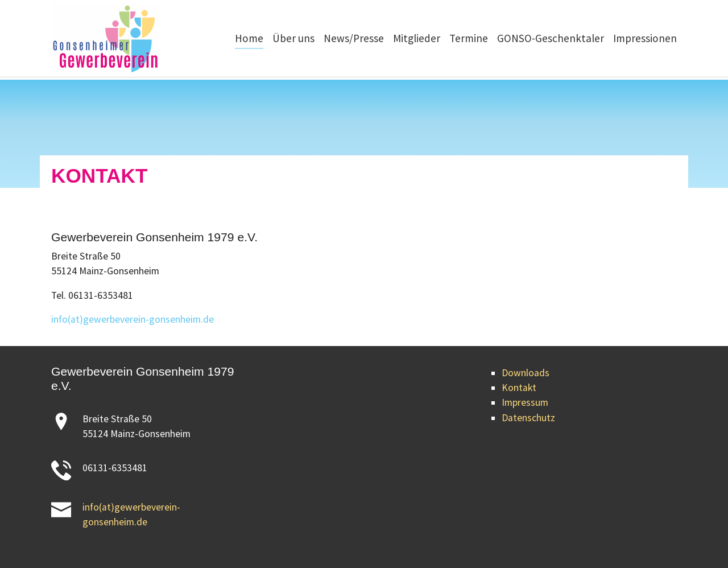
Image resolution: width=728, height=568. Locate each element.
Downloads (526, 373)
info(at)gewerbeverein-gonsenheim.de (133, 319)
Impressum (525, 402)
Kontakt (519, 388)
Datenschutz (528, 418)
